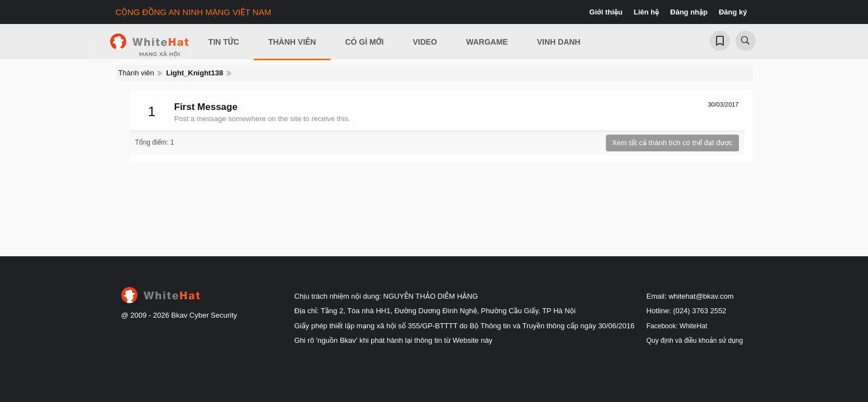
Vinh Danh (559, 42)
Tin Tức (224, 42)
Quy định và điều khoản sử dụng (695, 341)
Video (425, 42)
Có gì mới (364, 42)
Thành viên (292, 42)
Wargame (487, 42)
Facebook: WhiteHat (677, 326)
